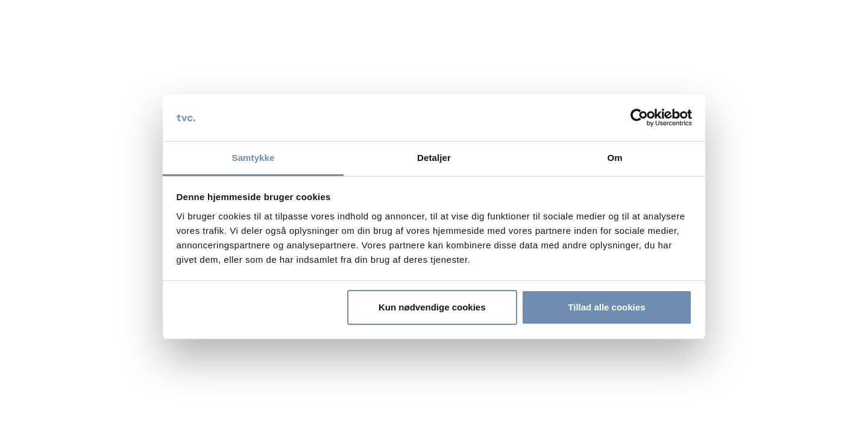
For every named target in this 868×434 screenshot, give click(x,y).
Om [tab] (615, 158)
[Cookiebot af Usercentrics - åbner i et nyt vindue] (639, 118)
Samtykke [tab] (253, 158)
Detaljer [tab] (434, 158)
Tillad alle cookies (606, 307)
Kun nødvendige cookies (432, 307)
